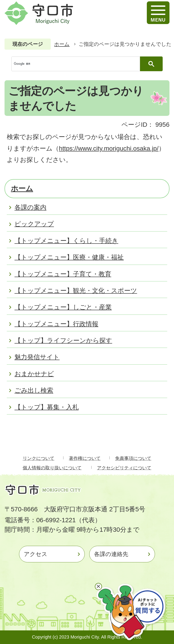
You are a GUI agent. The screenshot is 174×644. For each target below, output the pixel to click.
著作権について (85, 458)
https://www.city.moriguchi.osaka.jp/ (109, 148)
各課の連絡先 (111, 554)
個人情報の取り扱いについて (52, 468)
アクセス (36, 554)
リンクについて (39, 458)
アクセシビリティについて (124, 468)
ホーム (62, 44)
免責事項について (133, 458)
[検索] (77, 64)
